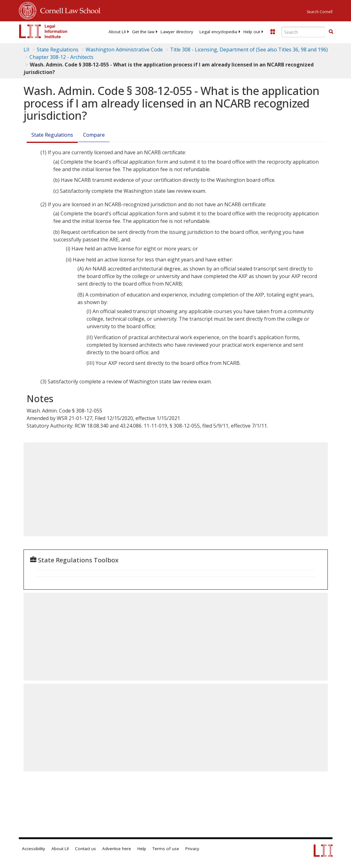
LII (27, 50)
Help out (252, 32)
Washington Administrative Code (124, 50)
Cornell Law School (68, 10)
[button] (331, 32)
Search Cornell (320, 12)
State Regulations (58, 50)
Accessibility (34, 849)
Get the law (143, 32)
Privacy (192, 849)
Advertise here (117, 849)
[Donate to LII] (273, 32)
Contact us (85, 849)
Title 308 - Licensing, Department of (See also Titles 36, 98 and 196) (249, 50)
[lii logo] (43, 31)
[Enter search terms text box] (303, 32)
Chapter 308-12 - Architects (61, 57)
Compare (94, 135)
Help (142, 849)
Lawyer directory (177, 32)
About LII (117, 32)
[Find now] (331, 32)
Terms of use (166, 849)
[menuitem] (117, 32)
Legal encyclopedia (218, 32)
